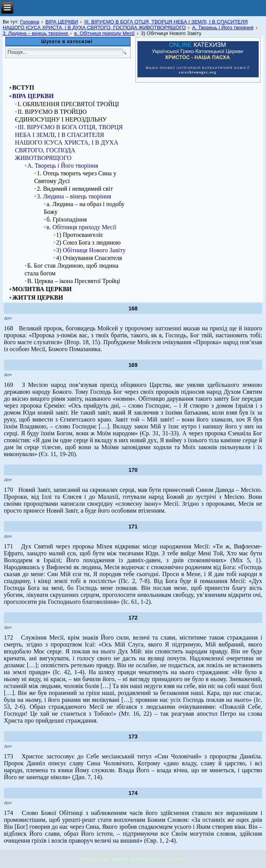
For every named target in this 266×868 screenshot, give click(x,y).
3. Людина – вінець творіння (36, 33)
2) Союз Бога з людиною (89, 242)
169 (133, 365)
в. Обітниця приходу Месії (105, 33)
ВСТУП (23, 87)
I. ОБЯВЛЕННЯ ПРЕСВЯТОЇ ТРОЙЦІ (68, 104)
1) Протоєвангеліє (80, 235)
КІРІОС (88, 860)
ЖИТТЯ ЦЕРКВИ (38, 297)
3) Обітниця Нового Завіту (91, 250)
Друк (8, 318)
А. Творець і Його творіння (223, 27)
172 (133, 618)
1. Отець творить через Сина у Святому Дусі (75, 177)
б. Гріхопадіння (67, 219)
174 (133, 793)
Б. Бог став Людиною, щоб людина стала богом (72, 269)
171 (133, 526)
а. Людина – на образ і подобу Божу (84, 208)
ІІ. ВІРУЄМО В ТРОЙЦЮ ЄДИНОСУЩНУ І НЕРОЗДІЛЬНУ (61, 116)
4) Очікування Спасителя (89, 258)
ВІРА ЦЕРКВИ (62, 22)
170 (133, 470)
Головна (29, 22)
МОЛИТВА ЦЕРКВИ (42, 289)
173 (133, 736)
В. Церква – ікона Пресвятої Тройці (74, 281)
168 (133, 308)
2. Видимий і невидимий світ (75, 189)
